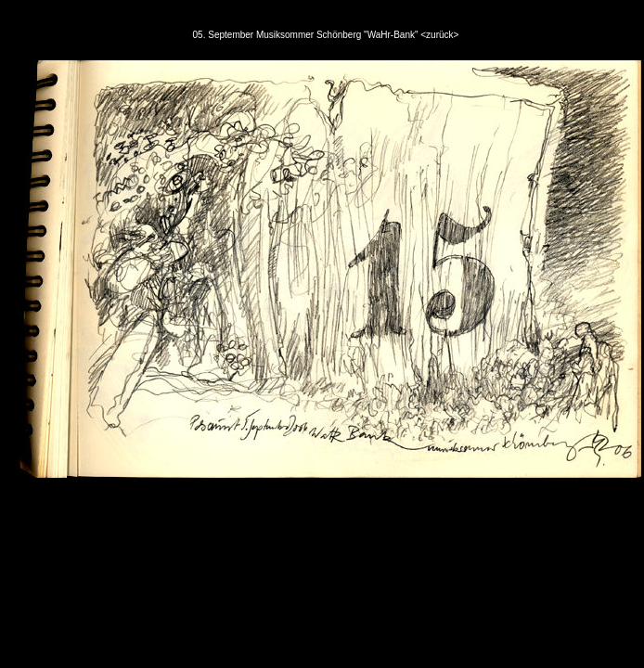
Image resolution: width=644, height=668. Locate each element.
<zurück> (439, 35)
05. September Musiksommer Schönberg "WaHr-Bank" (307, 35)
